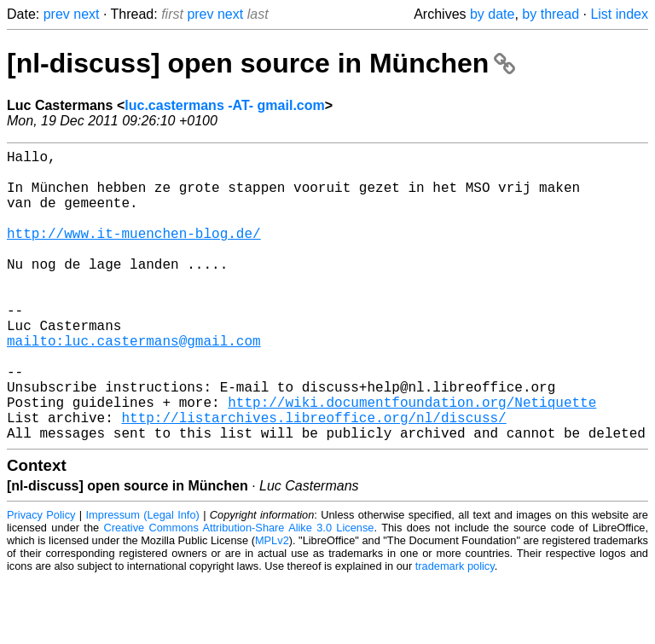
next (86, 14)
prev (57, 14)
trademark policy (455, 631)
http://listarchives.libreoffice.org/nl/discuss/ (313, 479)
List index (619, 14)
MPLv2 (272, 605)
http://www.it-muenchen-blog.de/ (134, 253)
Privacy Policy (41, 580)
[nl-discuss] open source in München (261, 63)
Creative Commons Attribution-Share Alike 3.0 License (239, 592)
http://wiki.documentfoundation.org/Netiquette (412, 460)
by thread (551, 14)
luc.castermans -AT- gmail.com (224, 105)
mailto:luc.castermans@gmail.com (134, 385)
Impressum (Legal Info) (143, 580)
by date (492, 14)
